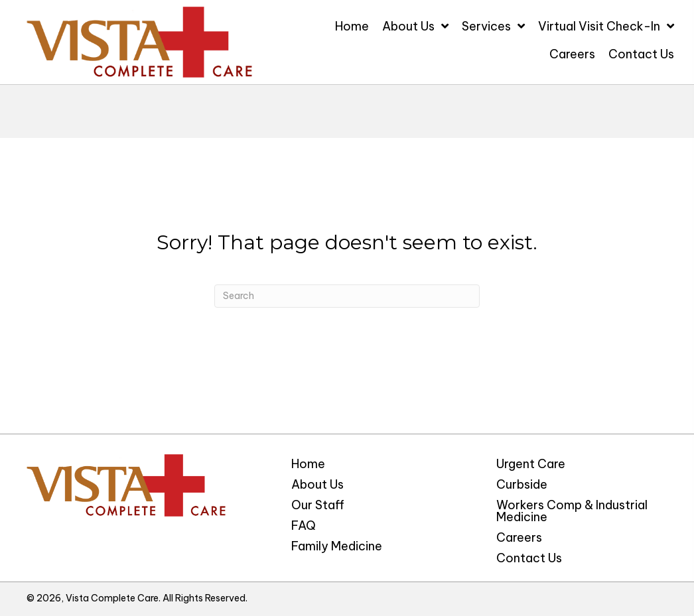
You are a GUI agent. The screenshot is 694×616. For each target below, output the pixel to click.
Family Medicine (337, 546)
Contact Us (529, 558)
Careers (519, 537)
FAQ (304, 525)
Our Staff (318, 505)
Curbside (522, 484)
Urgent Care (531, 464)
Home (308, 464)
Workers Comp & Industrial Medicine (572, 511)
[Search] (347, 296)
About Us (317, 484)
